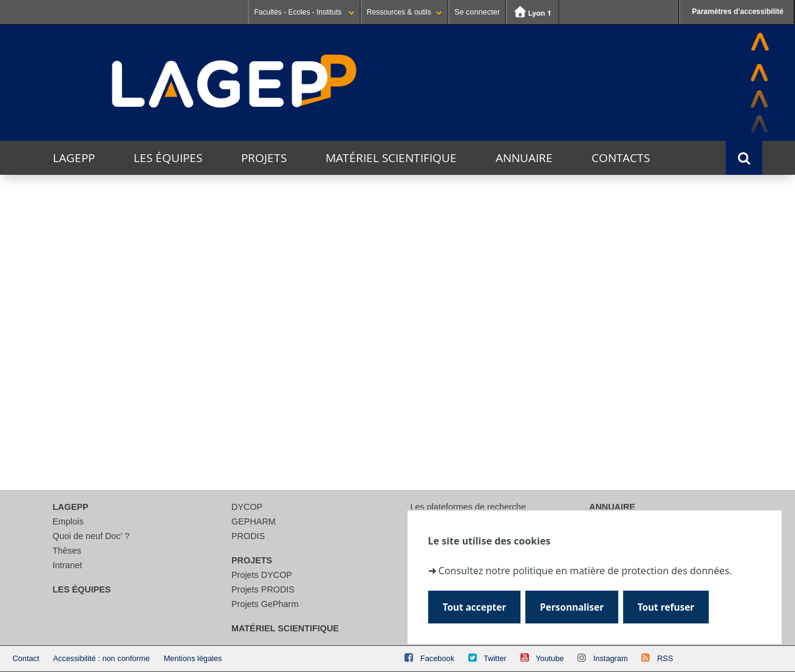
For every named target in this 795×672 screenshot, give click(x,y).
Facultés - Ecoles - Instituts (304, 12)
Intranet (68, 565)
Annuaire (524, 158)
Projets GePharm (265, 604)
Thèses (67, 551)
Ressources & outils (404, 12)
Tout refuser (666, 607)
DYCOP (247, 507)
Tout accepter (475, 607)
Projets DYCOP (262, 575)
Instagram (611, 658)
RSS (665, 658)
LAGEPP (74, 158)
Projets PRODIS (263, 589)
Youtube (550, 658)
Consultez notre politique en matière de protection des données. (585, 570)
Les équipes (168, 158)
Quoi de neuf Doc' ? (91, 536)
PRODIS (248, 536)
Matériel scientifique (391, 158)
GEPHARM (254, 521)
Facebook (437, 658)
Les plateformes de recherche (468, 507)
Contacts (621, 158)
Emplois (68, 521)
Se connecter (477, 12)
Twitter (495, 658)
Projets (264, 158)
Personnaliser (572, 607)
